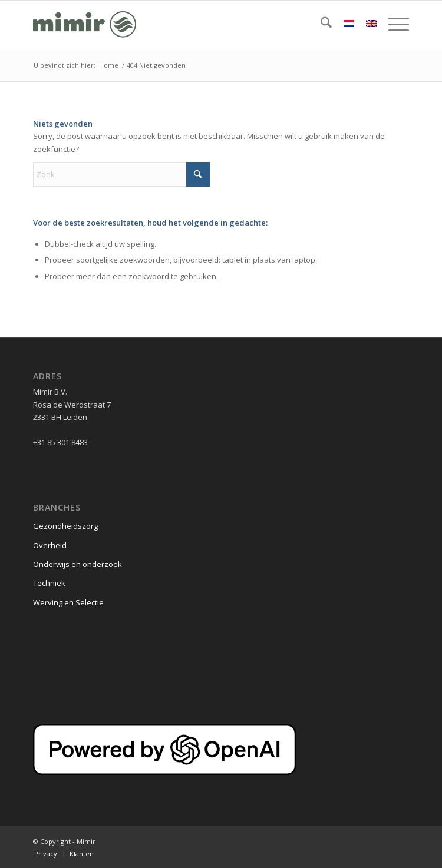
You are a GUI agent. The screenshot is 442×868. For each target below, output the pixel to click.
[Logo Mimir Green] (183, 24)
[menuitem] (320, 24)
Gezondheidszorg (65, 526)
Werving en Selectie (68, 602)
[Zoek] (320, 24)
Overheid (50, 545)
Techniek (49, 583)
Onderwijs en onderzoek (77, 564)
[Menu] (393, 24)
